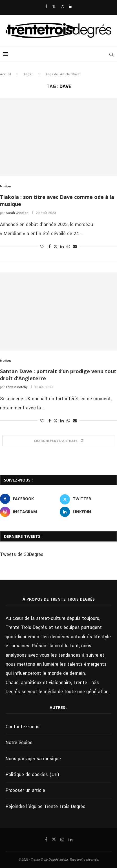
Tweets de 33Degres (22, 554)
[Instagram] (62, 7)
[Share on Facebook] (50, 247)
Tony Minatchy (16, 387)
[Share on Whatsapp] (68, 247)
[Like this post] (42, 247)
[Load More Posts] (59, 441)
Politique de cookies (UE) (32, 774)
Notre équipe (19, 743)
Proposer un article (25, 790)
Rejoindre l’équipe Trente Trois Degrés (46, 806)
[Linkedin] (71, 7)
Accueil (5, 74)
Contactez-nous (23, 727)
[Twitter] (54, 7)
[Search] (111, 55)
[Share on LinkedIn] (62, 247)
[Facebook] (46, 7)
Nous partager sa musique (33, 759)
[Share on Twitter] (56, 247)
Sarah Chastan (17, 213)
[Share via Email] (75, 247)
